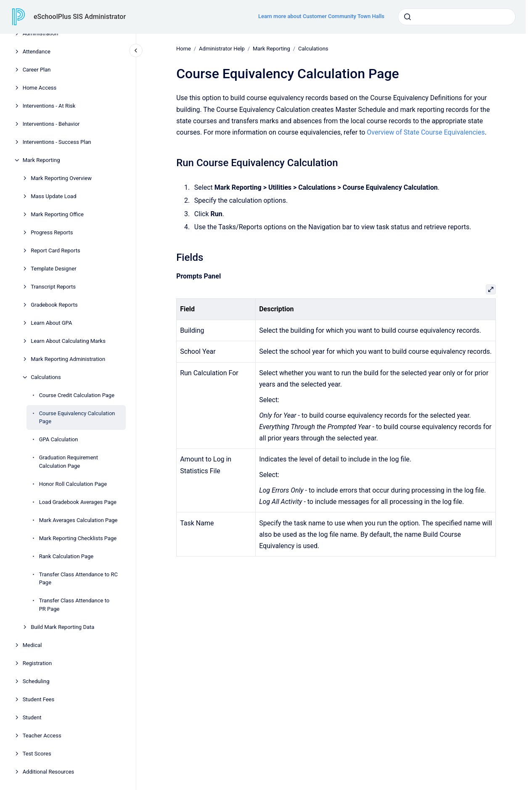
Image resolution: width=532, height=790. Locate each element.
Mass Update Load (53, 196)
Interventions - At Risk (49, 106)
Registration (37, 663)
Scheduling (36, 681)
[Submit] (408, 17)
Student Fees (39, 699)
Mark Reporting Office (57, 214)
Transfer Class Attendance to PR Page (74, 605)
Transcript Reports (53, 287)
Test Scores (37, 754)
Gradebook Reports (54, 305)
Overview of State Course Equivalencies (426, 132)
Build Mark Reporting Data (62, 627)
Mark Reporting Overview (61, 178)
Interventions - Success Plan (57, 142)
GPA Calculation (59, 439)
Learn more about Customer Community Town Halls (321, 16)
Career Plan (37, 70)
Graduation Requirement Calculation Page (69, 462)
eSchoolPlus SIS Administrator (80, 17)
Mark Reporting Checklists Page (78, 538)
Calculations (46, 377)
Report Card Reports (56, 251)
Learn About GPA (51, 323)
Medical (32, 645)
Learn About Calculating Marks (68, 341)
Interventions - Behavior (51, 124)
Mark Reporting (41, 160)
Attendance (37, 52)
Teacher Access (42, 736)
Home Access (40, 88)
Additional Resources (49, 772)
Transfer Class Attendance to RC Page (78, 579)
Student (32, 717)
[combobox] (457, 17)
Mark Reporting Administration (68, 359)
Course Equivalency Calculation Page (77, 418)
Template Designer (53, 269)
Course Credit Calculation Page (77, 395)
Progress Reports (52, 232)
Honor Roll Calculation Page (73, 484)
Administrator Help (222, 49)
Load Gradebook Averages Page (78, 502)
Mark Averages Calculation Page (78, 520)
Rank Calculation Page (66, 556)
